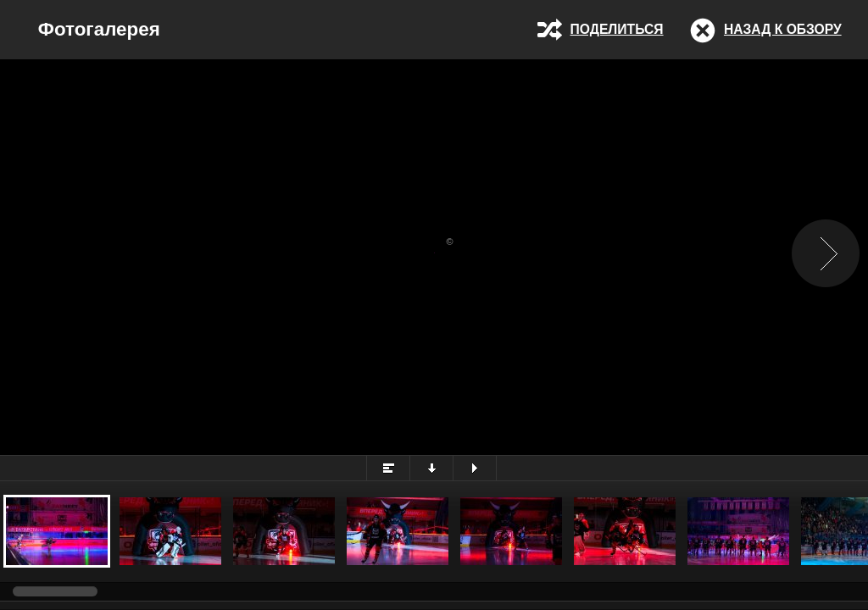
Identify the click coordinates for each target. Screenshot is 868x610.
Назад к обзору (783, 29)
